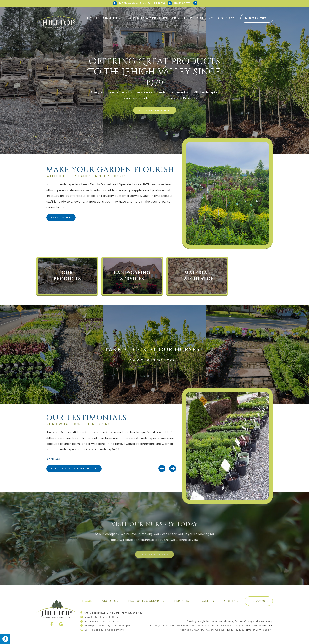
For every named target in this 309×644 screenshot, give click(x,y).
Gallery (208, 601)
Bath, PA (139, 3)
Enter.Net (267, 626)
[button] (155, 110)
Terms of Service (254, 630)
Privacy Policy (233, 630)
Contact (232, 601)
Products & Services (146, 601)
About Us (110, 601)
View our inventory (154, 360)
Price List (182, 601)
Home (87, 601)
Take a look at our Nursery (155, 350)
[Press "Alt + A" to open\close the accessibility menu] (5, 639)
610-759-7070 (259, 601)
